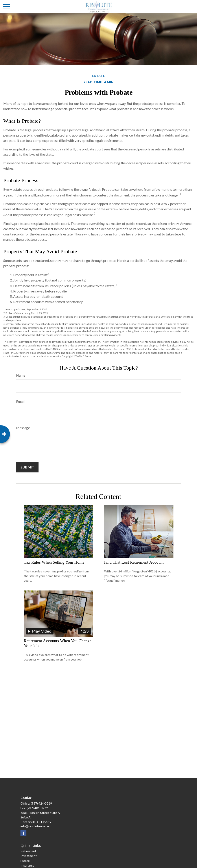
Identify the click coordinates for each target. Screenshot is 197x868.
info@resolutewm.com (36, 826)
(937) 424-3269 (41, 803)
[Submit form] (27, 467)
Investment (29, 856)
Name (21, 375)
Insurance (27, 865)
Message (23, 428)
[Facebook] (23, 833)
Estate (25, 861)
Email (20, 401)
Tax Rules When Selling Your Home (54, 562)
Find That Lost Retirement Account (134, 562)
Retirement (28, 851)
